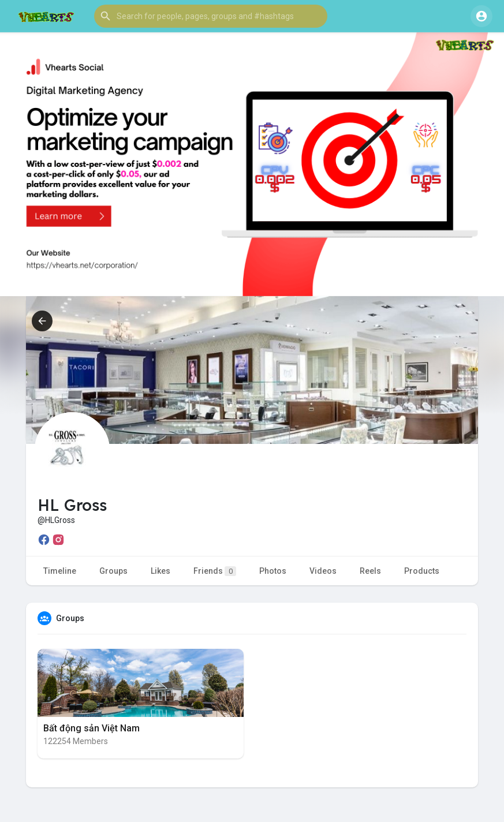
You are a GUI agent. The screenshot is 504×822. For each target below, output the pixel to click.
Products (422, 571)
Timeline (60, 571)
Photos (273, 571)
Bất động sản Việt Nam (92, 728)
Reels (370, 571)
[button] (211, 16)
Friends (215, 571)
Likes (160, 571)
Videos (323, 571)
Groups (113, 571)
